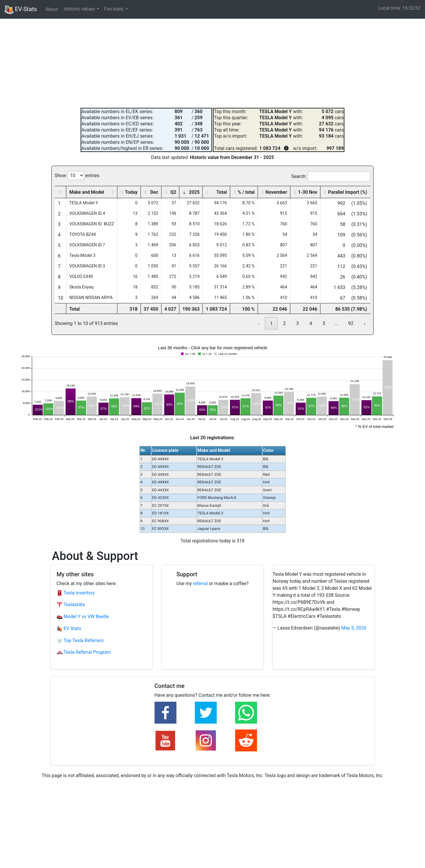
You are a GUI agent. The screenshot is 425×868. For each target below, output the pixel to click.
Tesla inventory (76, 593)
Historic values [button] (80, 9)
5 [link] (324, 323)
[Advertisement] (213, 63)
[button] (60, 192)
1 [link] (271, 323)
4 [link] (311, 323)
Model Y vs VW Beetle (83, 617)
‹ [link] (259, 323)
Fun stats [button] (114, 9)
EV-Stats (21, 10)
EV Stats (69, 628)
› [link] (365, 323)
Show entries (77, 175)
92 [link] (351, 323)
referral (201, 583)
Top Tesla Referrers (80, 640)
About (52, 9)
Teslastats (71, 605)
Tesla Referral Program (84, 652)
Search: (299, 176)
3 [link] (297, 323)
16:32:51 (411, 8)
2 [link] (284, 323)
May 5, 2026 (354, 628)
